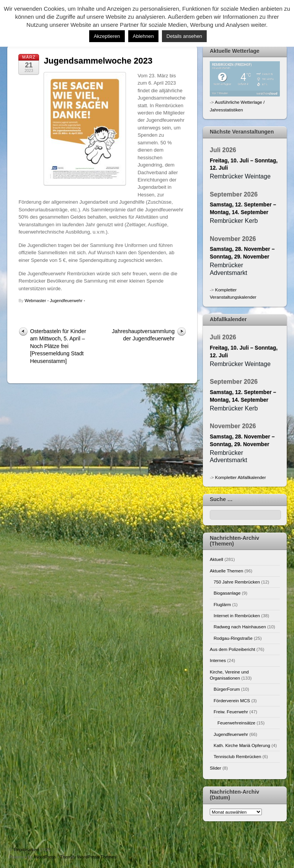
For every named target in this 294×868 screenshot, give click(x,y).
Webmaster (35, 301)
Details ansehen (184, 36)
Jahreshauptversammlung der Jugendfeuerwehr (143, 335)
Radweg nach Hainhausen (240, 627)
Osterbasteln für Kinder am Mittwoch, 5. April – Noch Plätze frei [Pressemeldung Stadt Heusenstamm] (58, 346)
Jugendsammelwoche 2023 (98, 61)
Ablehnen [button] (143, 36)
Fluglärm (222, 604)
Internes (218, 660)
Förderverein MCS (232, 700)
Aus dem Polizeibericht (233, 649)
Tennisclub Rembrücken (237, 756)
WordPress (45, 857)
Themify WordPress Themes (88, 857)
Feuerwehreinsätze (236, 723)
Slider (216, 768)
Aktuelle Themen (226, 571)
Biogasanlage (227, 593)
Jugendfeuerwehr (66, 301)
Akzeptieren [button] (107, 36)
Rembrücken (26, 849)
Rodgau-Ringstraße (233, 638)
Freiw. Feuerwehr (231, 712)
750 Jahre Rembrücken (237, 582)
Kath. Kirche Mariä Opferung (242, 745)
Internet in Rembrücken (237, 615)
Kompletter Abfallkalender (241, 477)
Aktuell (216, 559)
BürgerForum (227, 689)
